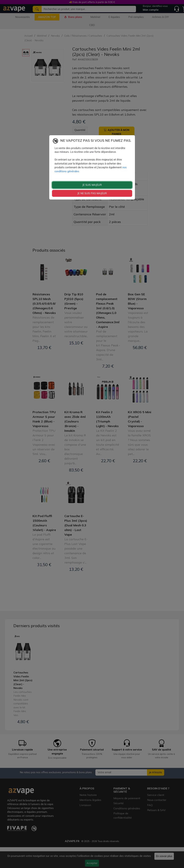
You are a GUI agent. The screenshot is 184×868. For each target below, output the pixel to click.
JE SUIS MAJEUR (92, 185)
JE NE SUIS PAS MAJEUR (92, 193)
